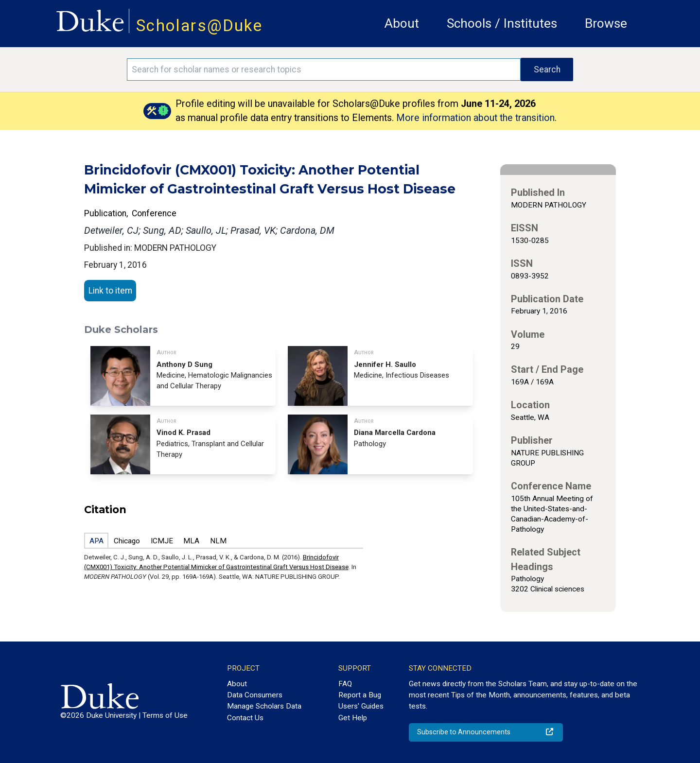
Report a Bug (360, 695)
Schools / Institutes (502, 23)
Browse (606, 23)
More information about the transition (475, 118)
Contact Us (245, 718)
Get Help (353, 718)
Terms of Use (165, 715)
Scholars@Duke (199, 26)
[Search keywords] (324, 69)
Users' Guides (361, 706)
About (402, 23)
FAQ (345, 684)
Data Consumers (255, 695)
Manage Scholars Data (264, 706)
